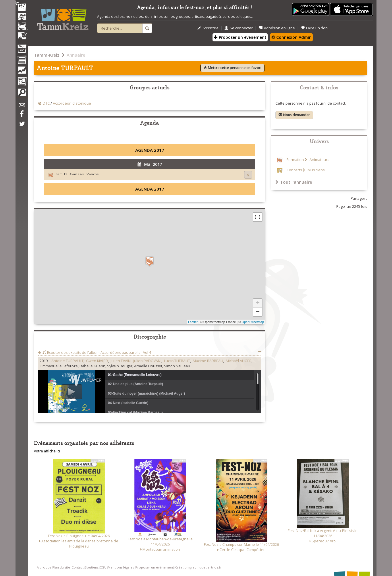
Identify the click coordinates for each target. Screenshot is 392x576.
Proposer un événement (155, 567)
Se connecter (239, 28)
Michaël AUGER (239, 361)
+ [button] (258, 303)
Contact (78, 567)
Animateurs (319, 160)
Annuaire (76, 55)
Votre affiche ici (47, 451)
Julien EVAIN (121, 361)
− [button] (258, 312)
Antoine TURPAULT (67, 361)
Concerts (294, 170)
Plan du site (61, 567)
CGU (103, 567)
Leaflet (193, 322)
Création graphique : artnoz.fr (198, 567)
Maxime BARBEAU (208, 361)
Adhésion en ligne (277, 28)
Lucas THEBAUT (177, 361)
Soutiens (92, 567)
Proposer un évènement (240, 37)
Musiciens (316, 170)
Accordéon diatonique (72, 103)
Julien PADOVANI (147, 361)
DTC (46, 103)
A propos (44, 567)
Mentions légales (121, 567)
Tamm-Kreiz (47, 55)
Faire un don (314, 28)
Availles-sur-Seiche (84, 174)
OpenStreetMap (253, 322)
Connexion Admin (291, 37)
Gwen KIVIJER (97, 361)
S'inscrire (208, 28)
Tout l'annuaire (294, 182)
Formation (295, 160)
